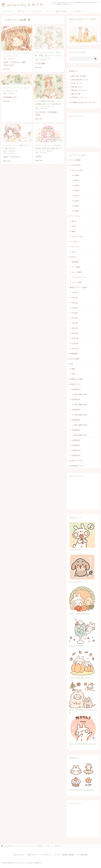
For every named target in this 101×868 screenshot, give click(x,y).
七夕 (74, 252)
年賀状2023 (76, 420)
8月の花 (75, 328)
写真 (71, 364)
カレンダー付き (41, 111)
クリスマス (76, 247)
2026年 (77, 175)
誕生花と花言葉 (61, 11)
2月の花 (75, 298)
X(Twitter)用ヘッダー (10, 96)
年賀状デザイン (75, 384)
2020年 (77, 206)
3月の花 (75, 303)
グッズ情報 (76, 267)
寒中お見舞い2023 (81, 425)
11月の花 (75, 343)
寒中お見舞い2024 (81, 415)
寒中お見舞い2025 (81, 405)
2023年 (77, 191)
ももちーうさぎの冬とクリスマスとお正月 (83, 710)
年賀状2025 (76, 399)
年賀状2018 (76, 456)
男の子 (74, 221)
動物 (23, 62)
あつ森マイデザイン (77, 461)
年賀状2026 (76, 389)
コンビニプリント (80, 277)
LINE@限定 (74, 354)
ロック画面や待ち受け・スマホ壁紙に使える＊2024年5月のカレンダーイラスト (49, 103)
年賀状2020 (76, 445)
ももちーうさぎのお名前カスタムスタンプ (83, 744)
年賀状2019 (76, 450)
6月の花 (38, 155)
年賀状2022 (76, 430)
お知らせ (73, 257)
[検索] (83, 59)
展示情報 (75, 262)
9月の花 (75, 333)
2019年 (77, 211)
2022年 (77, 196)
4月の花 (75, 308)
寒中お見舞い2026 (81, 394)
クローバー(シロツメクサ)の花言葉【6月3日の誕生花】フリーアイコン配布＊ (49, 147)
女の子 (6, 62)
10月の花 (75, 338)
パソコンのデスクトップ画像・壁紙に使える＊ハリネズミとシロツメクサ (48, 55)
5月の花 (75, 313)
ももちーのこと (8, 11)
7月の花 (75, 323)
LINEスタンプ (22, 11)
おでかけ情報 (74, 359)
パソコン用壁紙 (41, 64)
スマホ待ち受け (77, 11)
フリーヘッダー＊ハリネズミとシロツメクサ (16, 88)
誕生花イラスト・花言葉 (78, 287)
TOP (27, 846)
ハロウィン (76, 242)
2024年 (38, 114)
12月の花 (75, 349)
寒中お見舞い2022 (81, 435)
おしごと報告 (77, 272)
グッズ (49, 11)
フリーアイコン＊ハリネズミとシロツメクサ (16, 54)
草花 (74, 374)
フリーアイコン (37, 11)
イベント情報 (77, 282)
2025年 (77, 180)
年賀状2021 (76, 440)
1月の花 (75, 292)
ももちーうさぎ (8, 64)
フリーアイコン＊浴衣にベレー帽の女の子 (16, 146)
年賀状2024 (76, 410)
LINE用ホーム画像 (76, 379)
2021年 (77, 201)
